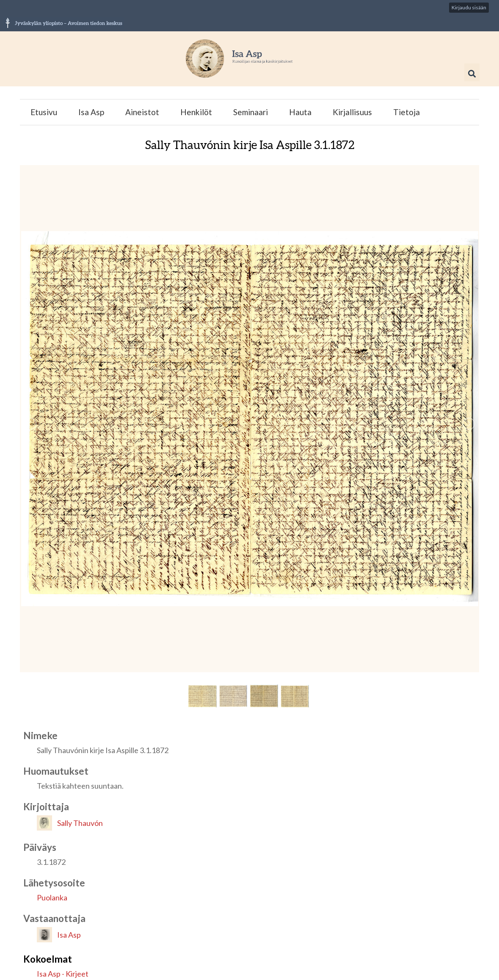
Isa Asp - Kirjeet (63, 974)
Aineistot (142, 112)
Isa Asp (91, 112)
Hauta (300, 112)
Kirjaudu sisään (469, 7)
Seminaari (251, 112)
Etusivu (44, 112)
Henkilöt (196, 112)
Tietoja (407, 112)
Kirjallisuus (352, 112)
